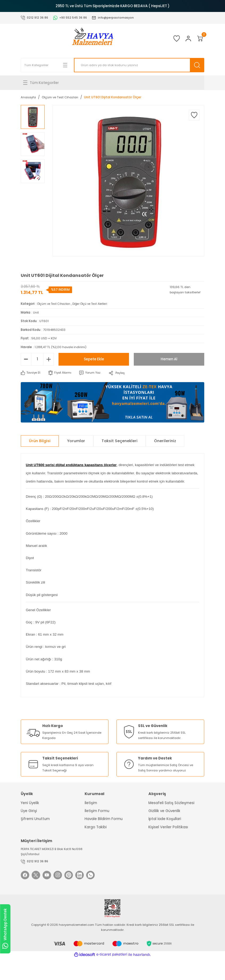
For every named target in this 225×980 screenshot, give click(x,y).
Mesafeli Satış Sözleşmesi (171, 803)
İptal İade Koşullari (165, 819)
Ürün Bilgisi (40, 441)
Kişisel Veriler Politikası (168, 827)
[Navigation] (112, 83)
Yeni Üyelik (30, 803)
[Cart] (197, 39)
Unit (36, 312)
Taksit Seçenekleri (120, 441)
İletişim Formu (97, 811)
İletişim (91, 803)
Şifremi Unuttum (35, 819)
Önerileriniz (165, 441)
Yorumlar (76, 441)
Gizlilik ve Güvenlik (164, 811)
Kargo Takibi (96, 827)
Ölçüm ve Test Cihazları (55, 304)
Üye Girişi (29, 811)
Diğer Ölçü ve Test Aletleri (95, 304)
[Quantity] (37, 359)
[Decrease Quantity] (26, 359)
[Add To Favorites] (194, 115)
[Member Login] (180, 39)
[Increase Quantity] (48, 359)
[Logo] (85, 39)
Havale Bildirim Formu (104, 819)
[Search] (139, 65)
